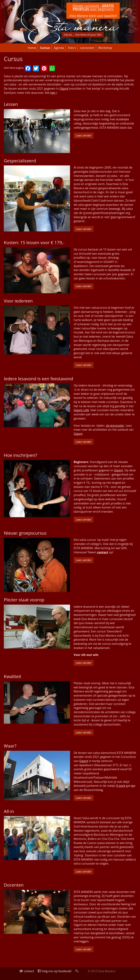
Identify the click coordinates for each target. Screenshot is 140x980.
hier (53, 93)
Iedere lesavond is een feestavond (38, 379)
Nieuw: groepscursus (25, 533)
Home (32, 48)
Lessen (11, 104)
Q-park (121, 786)
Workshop (105, 48)
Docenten (14, 885)
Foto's (72, 48)
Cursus (45, 48)
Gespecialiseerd (20, 161)
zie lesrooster (115, 426)
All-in (9, 811)
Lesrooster (87, 48)
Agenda (59, 48)
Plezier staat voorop (24, 600)
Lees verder (85, 135)
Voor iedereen (18, 301)
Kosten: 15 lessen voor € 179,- (34, 242)
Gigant (64, 89)
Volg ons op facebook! (55, 971)
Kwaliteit (12, 676)
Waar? (10, 746)
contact (103, 552)
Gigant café (81, 410)
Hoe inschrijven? (21, 455)
